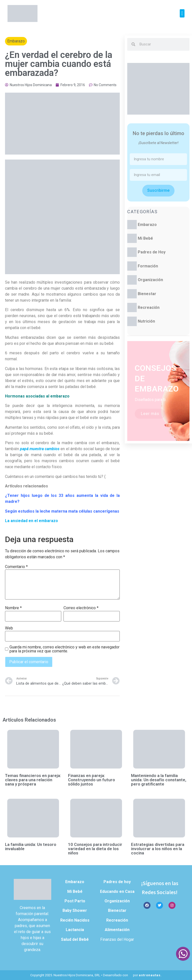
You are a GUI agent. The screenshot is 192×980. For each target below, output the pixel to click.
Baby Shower (75, 910)
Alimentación (117, 930)
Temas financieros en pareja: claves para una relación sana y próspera (33, 780)
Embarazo (16, 41)
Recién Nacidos (75, 920)
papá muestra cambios (40, 449)
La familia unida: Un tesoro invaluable (31, 847)
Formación (148, 266)
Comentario (16, 567)
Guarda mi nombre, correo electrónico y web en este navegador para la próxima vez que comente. (64, 649)
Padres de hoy (117, 882)
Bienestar (147, 294)
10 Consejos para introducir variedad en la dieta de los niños (95, 849)
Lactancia (75, 930)
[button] (182, 13)
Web (9, 628)
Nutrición (146, 321)
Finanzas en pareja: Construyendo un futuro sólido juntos (91, 780)
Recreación (149, 307)
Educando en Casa (117, 891)
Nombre (13, 608)
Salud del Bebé (75, 939)
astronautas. (150, 975)
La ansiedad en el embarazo (31, 521)
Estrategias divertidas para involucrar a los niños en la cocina (158, 849)
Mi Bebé (145, 238)
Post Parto (75, 901)
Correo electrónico (81, 608)
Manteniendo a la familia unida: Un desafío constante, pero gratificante (159, 780)
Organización (150, 280)
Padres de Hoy (152, 252)
